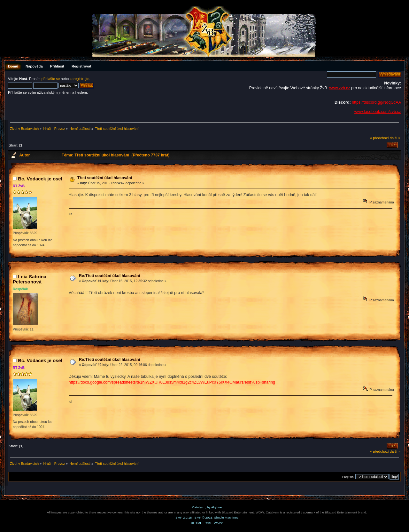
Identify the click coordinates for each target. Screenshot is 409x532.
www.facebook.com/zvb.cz (378, 112)
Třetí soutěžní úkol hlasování (105, 178)
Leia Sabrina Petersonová (30, 279)
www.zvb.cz (340, 88)
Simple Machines (226, 517)
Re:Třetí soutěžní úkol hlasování (109, 276)
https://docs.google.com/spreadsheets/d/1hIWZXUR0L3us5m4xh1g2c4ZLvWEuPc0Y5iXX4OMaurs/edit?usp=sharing (172, 382)
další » (395, 138)
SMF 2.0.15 (184, 517)
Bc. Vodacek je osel (40, 179)
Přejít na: (348, 477)
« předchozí (379, 138)
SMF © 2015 (204, 517)
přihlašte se (51, 79)
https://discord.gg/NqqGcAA (376, 102)
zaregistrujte (79, 79)
